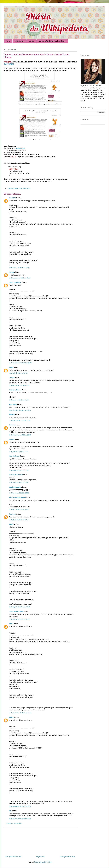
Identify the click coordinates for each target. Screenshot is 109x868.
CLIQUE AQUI (9, 64)
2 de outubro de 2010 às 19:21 (19, 268)
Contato (31, 41)
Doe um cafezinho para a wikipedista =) (52, 41)
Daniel (11, 367)
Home (8, 41)
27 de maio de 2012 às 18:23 (19, 483)
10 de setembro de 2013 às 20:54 (20, 713)
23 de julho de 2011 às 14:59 (19, 400)
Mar (10, 811)
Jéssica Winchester (16, 475)
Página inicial (41, 857)
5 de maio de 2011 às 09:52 (18, 373)
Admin (11, 624)
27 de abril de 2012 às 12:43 (18, 452)
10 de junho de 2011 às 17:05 (19, 385)
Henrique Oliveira (15, 390)
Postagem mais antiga (68, 857)
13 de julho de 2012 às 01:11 (19, 520)
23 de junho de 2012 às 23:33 (19, 493)
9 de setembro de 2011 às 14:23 (20, 410)
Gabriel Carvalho (15, 487)
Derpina (12, 439)
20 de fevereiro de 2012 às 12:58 (20, 435)
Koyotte (12, 378)
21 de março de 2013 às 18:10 (19, 619)
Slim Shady (13, 404)
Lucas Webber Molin (16, 611)
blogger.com (20, 148)
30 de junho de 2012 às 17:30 (19, 510)
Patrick (11, 272)
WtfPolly (12, 415)
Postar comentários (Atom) (43, 862)
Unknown (12, 425)
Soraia (11, 524)
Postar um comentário (14, 823)
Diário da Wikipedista (15, 188)
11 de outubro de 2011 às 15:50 (20, 420)
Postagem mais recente (13, 857)
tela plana (12, 198)
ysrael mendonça (15, 282)
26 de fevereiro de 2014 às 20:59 (20, 819)
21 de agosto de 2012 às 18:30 (19, 607)
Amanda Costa (14, 456)
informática (27, 188)
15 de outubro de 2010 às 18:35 (20, 278)
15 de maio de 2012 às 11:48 (19, 470)
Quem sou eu (19, 41)
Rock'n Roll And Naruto (17, 497)
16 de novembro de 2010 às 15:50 (20, 363)
